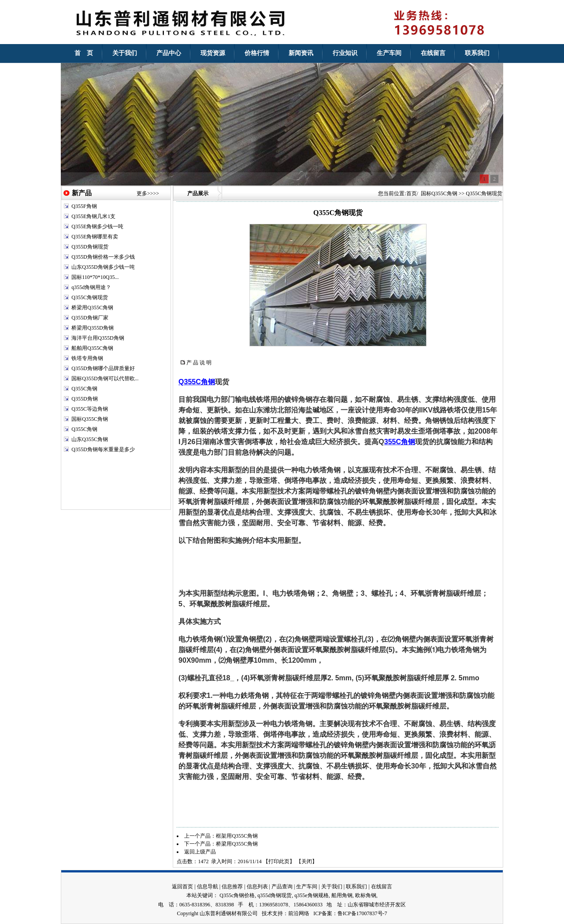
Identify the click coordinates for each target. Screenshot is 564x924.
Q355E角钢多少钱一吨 (97, 226)
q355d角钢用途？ (91, 287)
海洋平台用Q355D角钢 (98, 338)
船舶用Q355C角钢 (92, 348)
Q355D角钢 (84, 399)
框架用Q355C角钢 (237, 836)
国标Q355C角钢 (90, 419)
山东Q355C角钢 (90, 439)
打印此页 (279, 861)
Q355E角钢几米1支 (93, 216)
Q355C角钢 (84, 389)
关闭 (307, 861)
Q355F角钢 (84, 206)
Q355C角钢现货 (90, 297)
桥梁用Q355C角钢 (92, 308)
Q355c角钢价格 (237, 895)
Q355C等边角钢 (90, 409)
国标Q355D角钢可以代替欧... (105, 379)
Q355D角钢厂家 (90, 318)
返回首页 (182, 887)
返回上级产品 (200, 852)
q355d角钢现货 (275, 895)
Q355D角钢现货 (90, 247)
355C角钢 (400, 442)
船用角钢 (342, 895)
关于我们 (332, 887)
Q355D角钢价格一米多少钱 (103, 257)
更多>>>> (148, 193)
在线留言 (382, 887)
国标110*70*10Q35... (95, 277)
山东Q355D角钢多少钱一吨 (103, 267)
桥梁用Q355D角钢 (92, 328)
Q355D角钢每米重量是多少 (103, 449)
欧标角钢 (366, 895)
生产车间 (307, 887)
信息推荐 (232, 887)
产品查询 (282, 887)
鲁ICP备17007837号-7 (362, 913)
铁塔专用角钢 (87, 358)
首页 (412, 193)
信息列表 (257, 887)
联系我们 (356, 887)
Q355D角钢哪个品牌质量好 (103, 368)
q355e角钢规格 (311, 895)
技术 (267, 913)
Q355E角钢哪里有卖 (95, 237)
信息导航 (208, 887)
